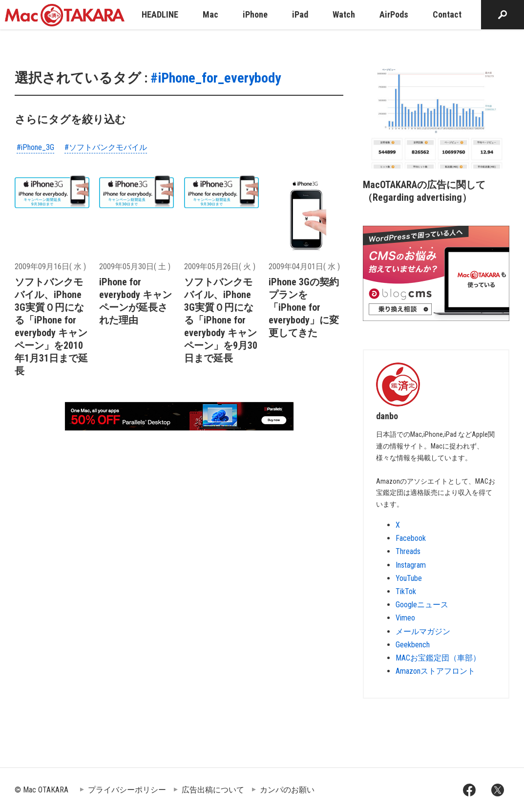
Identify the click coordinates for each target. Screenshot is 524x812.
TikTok (406, 591)
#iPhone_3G (35, 147)
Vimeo (405, 618)
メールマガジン (423, 631)
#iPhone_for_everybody (216, 78)
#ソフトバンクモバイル (106, 147)
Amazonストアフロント (435, 671)
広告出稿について (213, 790)
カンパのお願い (287, 790)
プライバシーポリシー (127, 790)
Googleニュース (422, 605)
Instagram (411, 565)
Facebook (411, 538)
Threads (408, 551)
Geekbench (413, 645)
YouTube (409, 578)
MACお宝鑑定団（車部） (438, 658)
